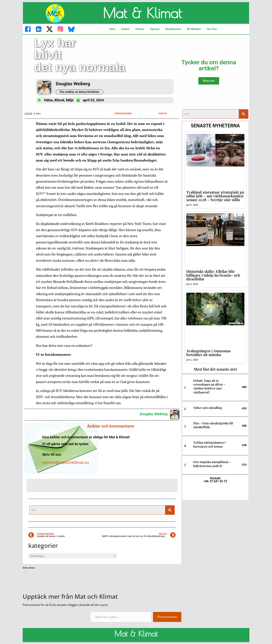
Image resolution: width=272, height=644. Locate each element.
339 (244, 445)
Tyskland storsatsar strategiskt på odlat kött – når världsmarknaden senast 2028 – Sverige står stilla (215, 196)
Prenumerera (167, 617)
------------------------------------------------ (30, 634)
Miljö (70, 100)
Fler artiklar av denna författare (80, 92)
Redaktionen (173, 29)
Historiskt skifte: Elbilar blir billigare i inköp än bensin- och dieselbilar (213, 275)
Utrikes (140, 29)
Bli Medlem (194, 29)
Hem (113, 29)
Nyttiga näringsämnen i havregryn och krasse (209, 444)
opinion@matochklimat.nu (66, 462)
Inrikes (125, 29)
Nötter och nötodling (208, 408)
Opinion (155, 29)
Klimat (59, 100)
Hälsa (48, 100)
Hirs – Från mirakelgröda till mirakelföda (213, 425)
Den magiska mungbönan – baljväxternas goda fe (212, 464)
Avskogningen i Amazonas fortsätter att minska (208, 353)
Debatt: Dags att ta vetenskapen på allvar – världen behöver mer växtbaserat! (209, 386)
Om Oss (212, 29)
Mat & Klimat (142, 13)
